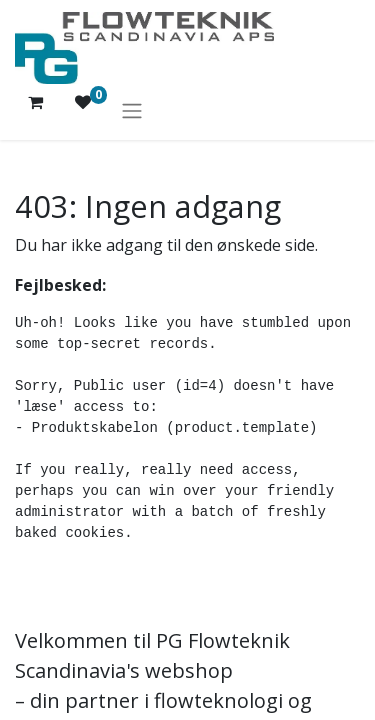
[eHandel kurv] (35, 110)
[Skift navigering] (132, 110)
